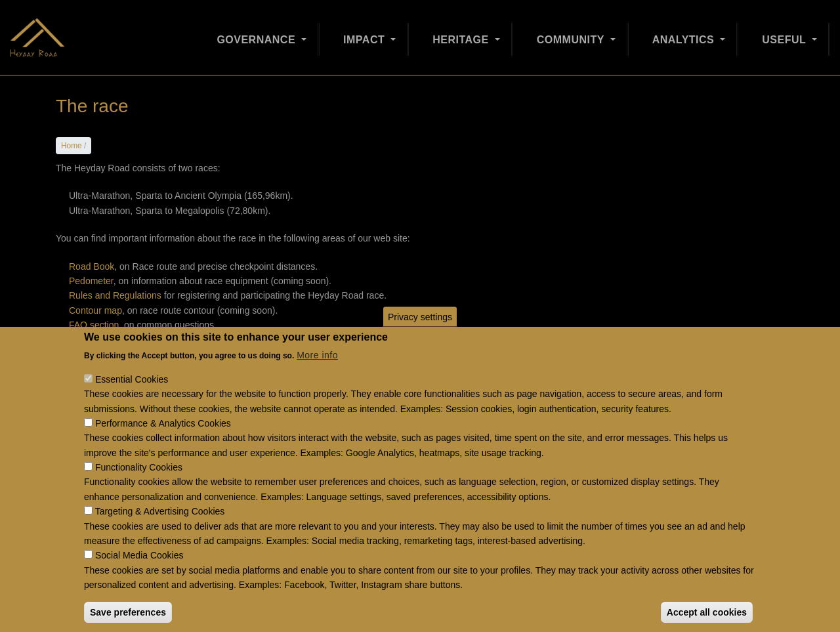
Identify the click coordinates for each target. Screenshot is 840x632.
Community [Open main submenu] (572, 34)
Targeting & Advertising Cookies (160, 532)
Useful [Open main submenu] (786, 34)
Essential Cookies (132, 400)
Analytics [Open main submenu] (685, 34)
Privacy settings (420, 337)
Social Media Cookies (139, 576)
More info (317, 376)
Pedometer (91, 281)
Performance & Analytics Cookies (163, 444)
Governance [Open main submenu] (258, 34)
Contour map (95, 310)
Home (72, 146)
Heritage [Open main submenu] (462, 34)
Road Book (92, 266)
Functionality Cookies (139, 488)
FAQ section (94, 325)
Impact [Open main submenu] (366, 34)
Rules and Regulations (115, 295)
